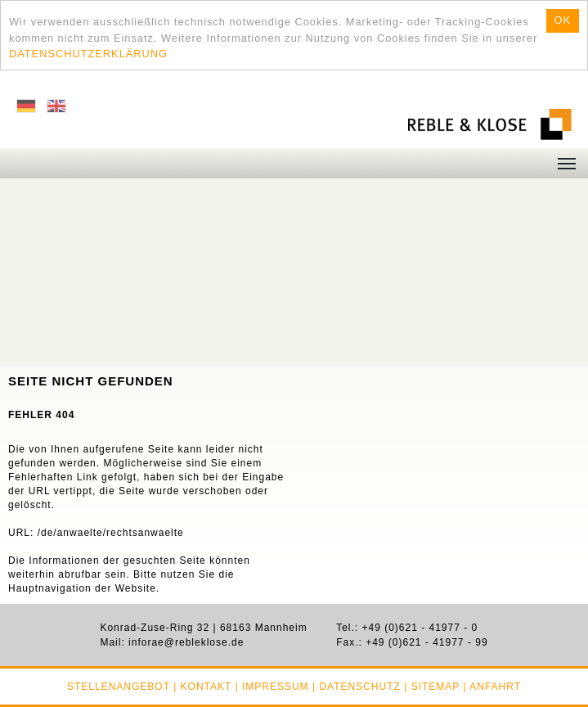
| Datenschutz (357, 687)
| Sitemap (432, 687)
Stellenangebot (119, 687)
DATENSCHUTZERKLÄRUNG (88, 54)
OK (563, 20)
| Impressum (272, 687)
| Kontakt (202, 687)
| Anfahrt (492, 687)
